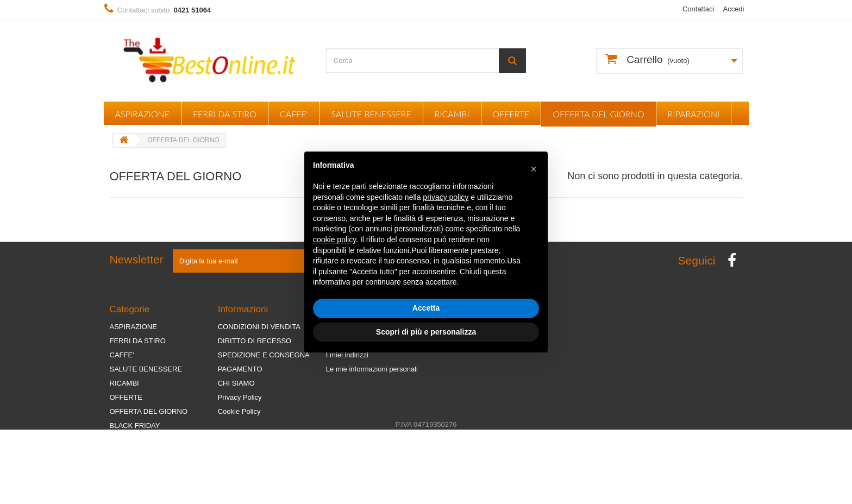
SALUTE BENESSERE (371, 114)
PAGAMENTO (240, 369)
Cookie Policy (239, 411)
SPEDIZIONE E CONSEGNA (264, 355)
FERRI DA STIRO (225, 114)
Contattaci (698, 9)
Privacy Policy (240, 397)
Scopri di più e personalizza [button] (426, 332)
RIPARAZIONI (694, 114)
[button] (534, 169)
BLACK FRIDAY (135, 426)
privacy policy (446, 197)
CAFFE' (294, 114)
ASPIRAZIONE (142, 114)
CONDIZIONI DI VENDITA (259, 327)
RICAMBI (452, 114)
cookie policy (334, 240)
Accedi (733, 9)
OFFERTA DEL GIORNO (598, 114)
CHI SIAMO (236, 383)
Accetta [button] (426, 308)
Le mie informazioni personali (372, 369)
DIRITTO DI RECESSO (255, 341)
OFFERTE (511, 114)
